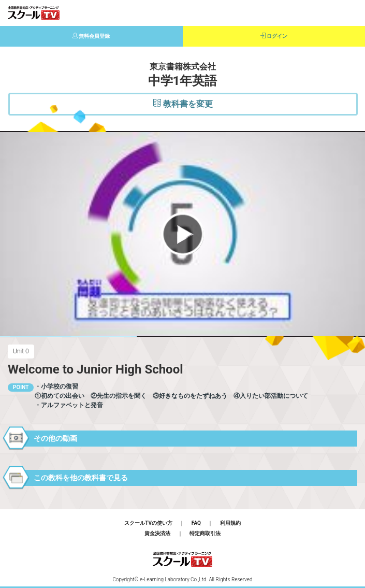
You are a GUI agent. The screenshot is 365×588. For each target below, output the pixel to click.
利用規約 (230, 523)
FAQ (196, 523)
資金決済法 (157, 533)
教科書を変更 (183, 104)
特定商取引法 (205, 533)
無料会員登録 (91, 36)
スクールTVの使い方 (148, 523)
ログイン (274, 36)
